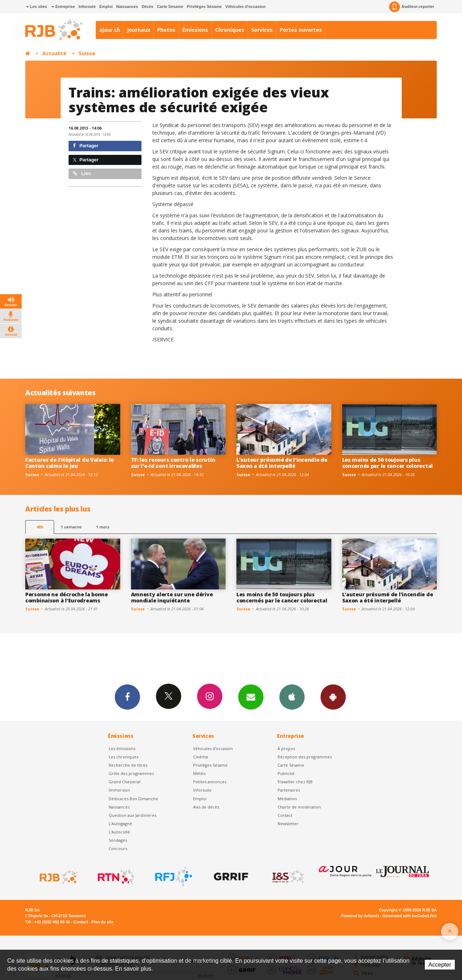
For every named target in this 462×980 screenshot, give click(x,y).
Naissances (127, 6)
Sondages (118, 840)
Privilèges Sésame (204, 6)
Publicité (286, 773)
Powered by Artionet (360, 916)
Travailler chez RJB (295, 782)
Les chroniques (123, 757)
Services (262, 30)
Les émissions (122, 748)
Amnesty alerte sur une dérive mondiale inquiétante (172, 597)
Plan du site (102, 922)
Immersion (119, 790)
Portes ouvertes (301, 30)
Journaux (139, 30)
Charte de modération (299, 807)
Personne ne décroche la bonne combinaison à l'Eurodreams (67, 597)
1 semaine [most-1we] (71, 527)
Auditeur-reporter (412, 7)
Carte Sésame (170, 6)
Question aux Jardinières (132, 815)
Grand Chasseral (125, 782)
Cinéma (201, 757)
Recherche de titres (128, 765)
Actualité (54, 53)
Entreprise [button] (63, 6)
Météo (199, 773)
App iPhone (292, 697)
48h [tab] (40, 527)
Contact (285, 815)
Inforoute (87, 6)
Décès (148, 6)
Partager (86, 146)
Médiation (287, 799)
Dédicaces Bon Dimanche (133, 799)
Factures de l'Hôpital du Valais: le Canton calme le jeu (69, 463)
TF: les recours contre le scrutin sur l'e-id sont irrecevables (173, 463)
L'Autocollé (119, 832)
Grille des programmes (131, 773)
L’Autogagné (120, 824)
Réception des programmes (305, 757)
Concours (118, 848)
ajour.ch (110, 30)
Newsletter (288, 824)
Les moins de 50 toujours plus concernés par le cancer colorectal (387, 463)
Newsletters (251, 697)
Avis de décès (206, 807)
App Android (333, 697)
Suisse (87, 53)
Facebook (127, 697)
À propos (286, 748)
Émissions (195, 30)
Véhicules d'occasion (245, 6)
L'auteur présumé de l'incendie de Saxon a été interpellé (282, 463)
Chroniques (230, 30)
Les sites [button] (36, 6)
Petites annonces (210, 782)
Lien (82, 173)
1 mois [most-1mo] (103, 527)
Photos (166, 30)
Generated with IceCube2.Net (410, 916)
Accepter (440, 965)
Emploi (106, 6)
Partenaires (289, 790)
